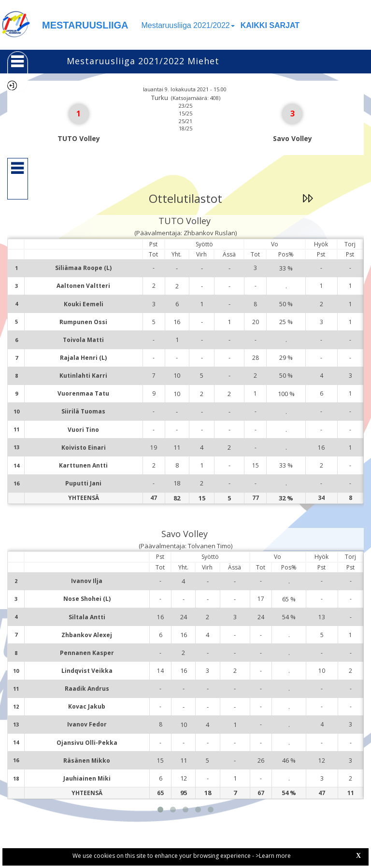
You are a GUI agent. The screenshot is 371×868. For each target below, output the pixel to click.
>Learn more (273, 856)
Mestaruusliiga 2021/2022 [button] (188, 25)
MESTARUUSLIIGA (85, 25)
